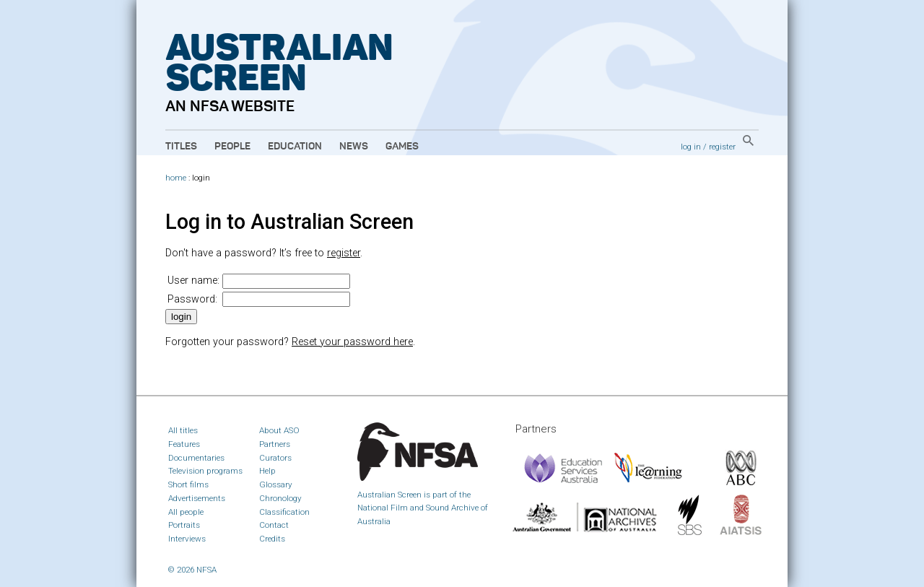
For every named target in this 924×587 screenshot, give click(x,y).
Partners (275, 444)
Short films (188, 484)
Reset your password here (352, 342)
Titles (181, 147)
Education (295, 147)
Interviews (187, 539)
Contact (274, 525)
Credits (272, 539)
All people (186, 512)
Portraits (184, 525)
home (176, 178)
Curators (275, 458)
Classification (284, 512)
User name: (193, 281)
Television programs (205, 471)
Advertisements (197, 498)
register (722, 147)
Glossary (276, 484)
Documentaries (196, 458)
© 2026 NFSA (192, 570)
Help (267, 471)
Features (184, 444)
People (232, 147)
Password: (192, 299)
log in (691, 147)
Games (402, 147)
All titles (183, 430)
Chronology (280, 498)
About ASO (279, 430)
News (354, 147)
